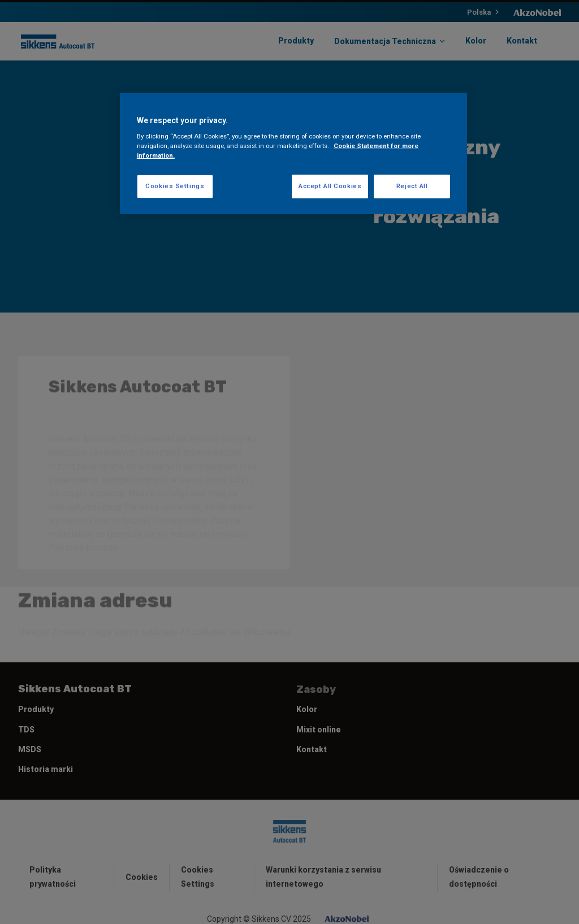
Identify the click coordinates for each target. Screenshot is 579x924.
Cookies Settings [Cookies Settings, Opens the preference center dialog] (175, 186)
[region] (293, 154)
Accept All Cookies (330, 186)
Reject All (412, 186)
